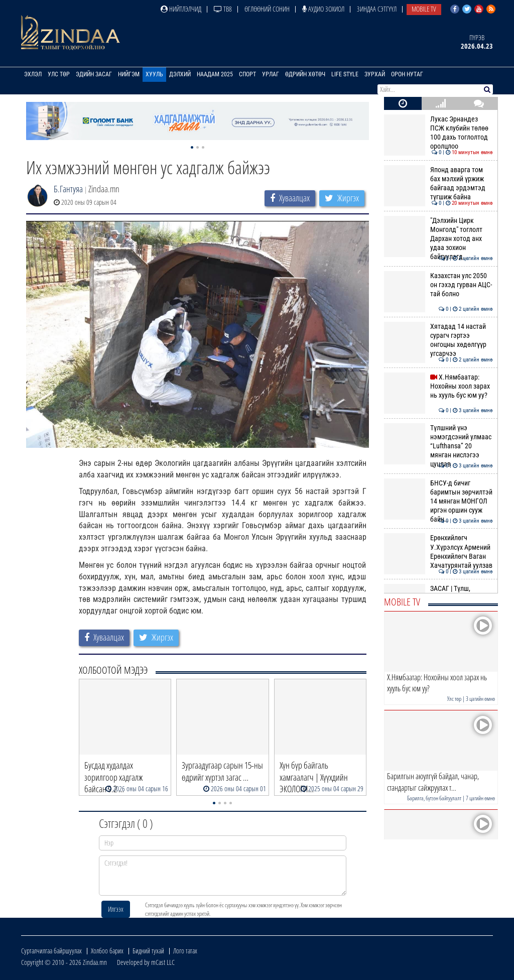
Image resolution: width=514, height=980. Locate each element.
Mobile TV (424, 9)
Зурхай (375, 74)
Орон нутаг (407, 74)
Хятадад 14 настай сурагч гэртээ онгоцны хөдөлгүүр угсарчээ (438, 340)
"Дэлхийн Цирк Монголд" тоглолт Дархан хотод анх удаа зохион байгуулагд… (438, 239)
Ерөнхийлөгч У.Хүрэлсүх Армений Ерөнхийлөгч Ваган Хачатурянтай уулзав (438, 552)
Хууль (154, 74)
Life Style (345, 74)
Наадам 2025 (215, 74)
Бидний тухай (148, 951)
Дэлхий (180, 74)
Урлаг (271, 74)
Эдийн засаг (94, 74)
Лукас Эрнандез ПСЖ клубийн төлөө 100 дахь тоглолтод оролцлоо (438, 133)
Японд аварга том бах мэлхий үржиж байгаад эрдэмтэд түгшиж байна (438, 183)
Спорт (247, 74)
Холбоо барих (107, 951)
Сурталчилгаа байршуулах (51, 951)
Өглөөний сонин (267, 9)
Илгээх (116, 909)
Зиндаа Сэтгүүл (377, 9)
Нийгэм (129, 74)
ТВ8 (223, 9)
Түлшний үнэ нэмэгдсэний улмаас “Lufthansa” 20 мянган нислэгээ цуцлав (438, 446)
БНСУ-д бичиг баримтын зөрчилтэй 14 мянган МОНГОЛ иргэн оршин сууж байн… (438, 501)
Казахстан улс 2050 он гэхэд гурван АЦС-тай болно (438, 285)
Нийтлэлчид (181, 9)
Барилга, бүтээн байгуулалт (434, 798)
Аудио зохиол (323, 9)
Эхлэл (33, 74)
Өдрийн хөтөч (305, 74)
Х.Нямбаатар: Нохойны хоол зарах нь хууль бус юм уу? (438, 386)
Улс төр (59, 74)
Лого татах (185, 951)
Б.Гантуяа (68, 189)
